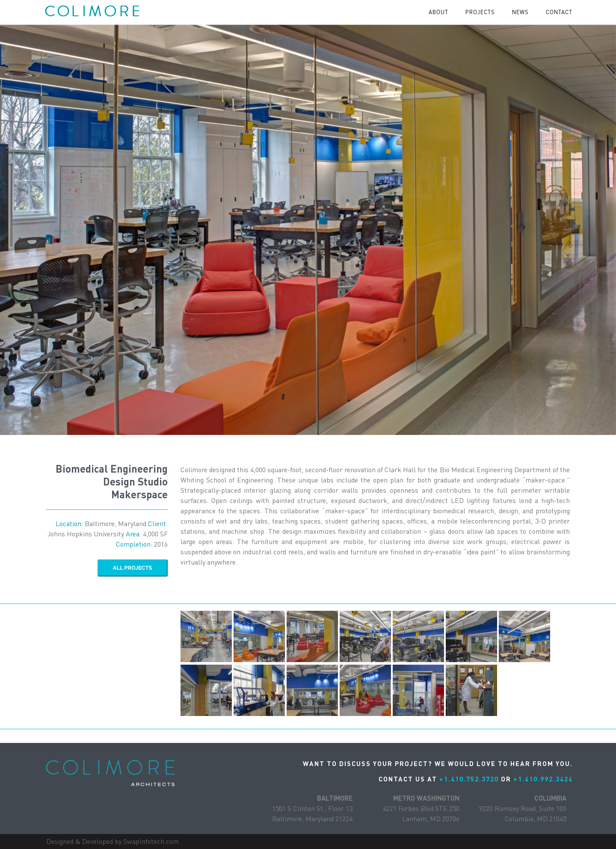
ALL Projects (133, 568)
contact (559, 12)
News (520, 12)
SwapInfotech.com (151, 841)
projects (480, 12)
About (438, 12)
